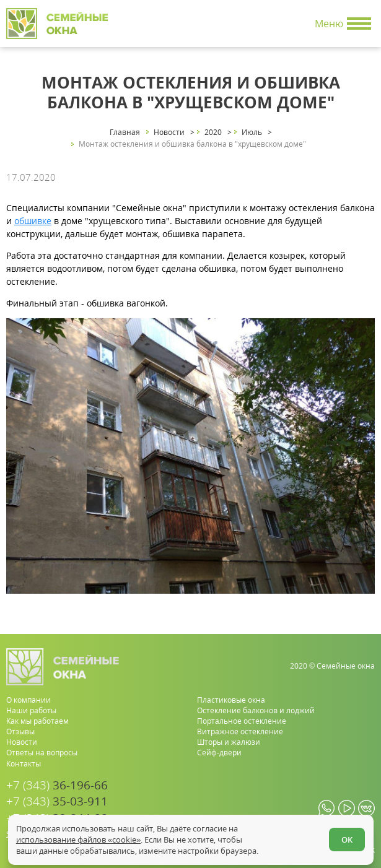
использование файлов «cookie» (78, 840)
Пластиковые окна (231, 700)
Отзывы (20, 731)
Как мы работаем (37, 721)
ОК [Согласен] (347, 840)
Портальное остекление (242, 721)
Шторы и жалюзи (229, 742)
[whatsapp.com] (327, 808)
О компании (28, 700)
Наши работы (31, 710)
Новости (22, 742)
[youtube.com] (347, 808)
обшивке (33, 221)
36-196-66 (57, 785)
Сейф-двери (219, 753)
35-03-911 (57, 801)
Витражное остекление (240, 731)
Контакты (24, 764)
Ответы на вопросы (42, 753)
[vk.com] (366, 808)
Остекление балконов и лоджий (256, 710)
